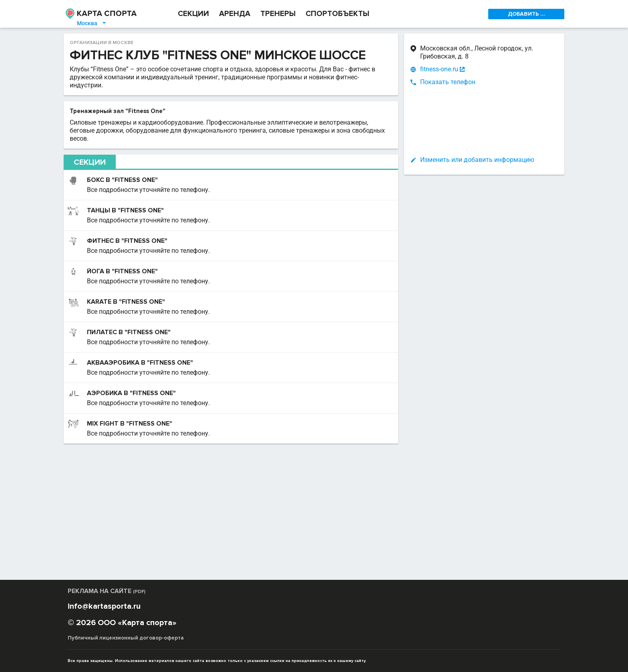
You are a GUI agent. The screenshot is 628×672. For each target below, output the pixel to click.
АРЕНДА (235, 14)
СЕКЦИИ (193, 14)
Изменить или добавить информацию (477, 160)
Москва (92, 23)
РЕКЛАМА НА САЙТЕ (107, 591)
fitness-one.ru (439, 69)
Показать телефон (448, 82)
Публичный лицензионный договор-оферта (126, 638)
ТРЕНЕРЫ (278, 14)
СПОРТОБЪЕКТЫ (337, 14)
